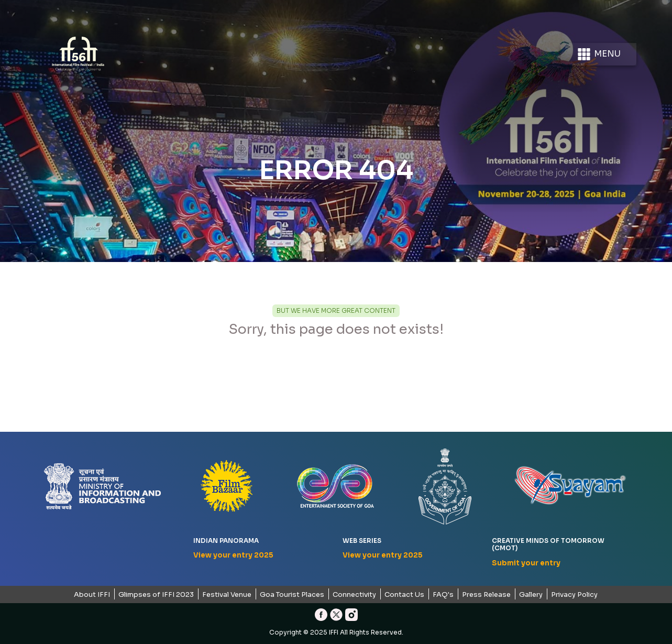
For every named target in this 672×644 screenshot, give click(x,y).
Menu (598, 54)
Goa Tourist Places (292, 594)
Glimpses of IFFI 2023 (156, 594)
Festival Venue (227, 594)
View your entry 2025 (233, 555)
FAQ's (443, 594)
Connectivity (354, 594)
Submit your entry (526, 563)
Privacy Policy (574, 594)
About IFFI (92, 594)
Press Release (486, 594)
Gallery (531, 594)
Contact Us (404, 594)
